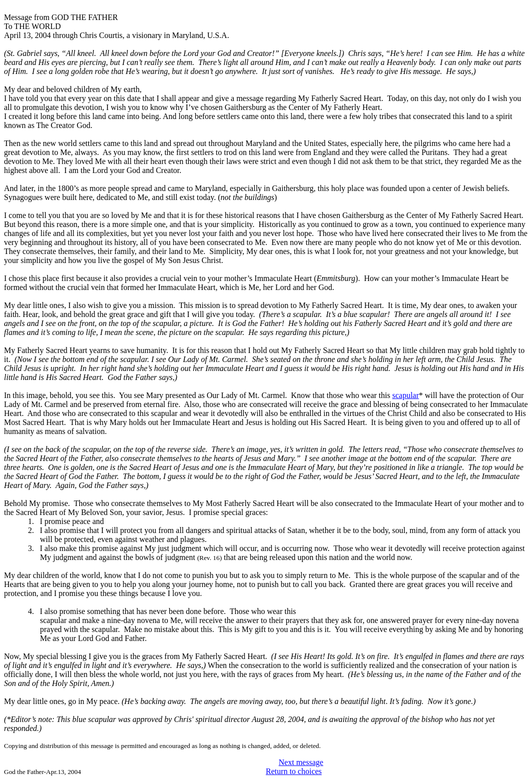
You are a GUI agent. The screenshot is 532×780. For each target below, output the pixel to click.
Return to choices (294, 771)
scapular (405, 395)
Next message (301, 762)
